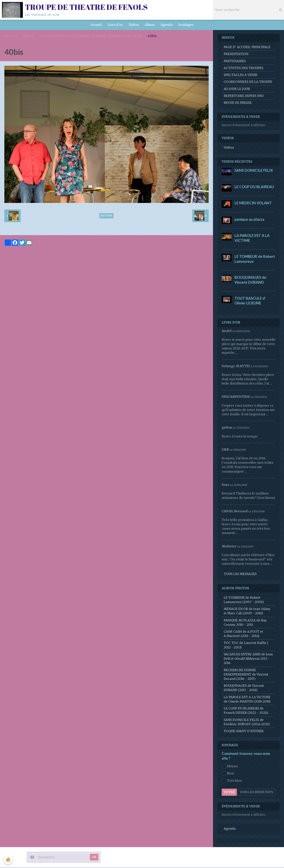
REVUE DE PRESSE (238, 104)
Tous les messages (240, 575)
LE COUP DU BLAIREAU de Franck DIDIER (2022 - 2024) (246, 711)
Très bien (232, 782)
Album (150, 25)
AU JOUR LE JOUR (237, 90)
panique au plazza (249, 220)
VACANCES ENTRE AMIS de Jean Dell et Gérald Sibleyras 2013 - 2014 (248, 659)
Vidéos (134, 25)
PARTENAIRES (235, 62)
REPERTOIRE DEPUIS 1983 (244, 97)
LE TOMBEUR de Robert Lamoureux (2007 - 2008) (244, 601)
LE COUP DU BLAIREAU (254, 187)
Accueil (96, 25)
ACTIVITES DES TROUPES (243, 69)
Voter (229, 793)
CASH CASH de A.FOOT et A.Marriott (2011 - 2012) (243, 635)
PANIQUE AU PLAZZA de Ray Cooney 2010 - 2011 (245, 623)
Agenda (167, 25)
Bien (228, 774)
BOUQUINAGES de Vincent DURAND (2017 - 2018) (244, 689)
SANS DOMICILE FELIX (254, 171)
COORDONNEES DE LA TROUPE (248, 83)
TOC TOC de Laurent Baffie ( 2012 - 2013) (246, 646)
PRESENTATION (236, 55)
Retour (106, 216)
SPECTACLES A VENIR (240, 76)
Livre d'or (115, 25)
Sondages (186, 25)
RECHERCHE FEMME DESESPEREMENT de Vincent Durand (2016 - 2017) (246, 675)
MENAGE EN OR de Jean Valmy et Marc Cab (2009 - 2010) (247, 612)
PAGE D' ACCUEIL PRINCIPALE (247, 48)
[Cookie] (8, 860)
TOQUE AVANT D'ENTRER (244, 732)
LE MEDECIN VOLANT (253, 204)
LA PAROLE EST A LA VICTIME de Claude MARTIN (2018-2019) (91, 37)
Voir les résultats (256, 793)
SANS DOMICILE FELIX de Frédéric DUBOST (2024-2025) (247, 723)
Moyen (230, 767)
